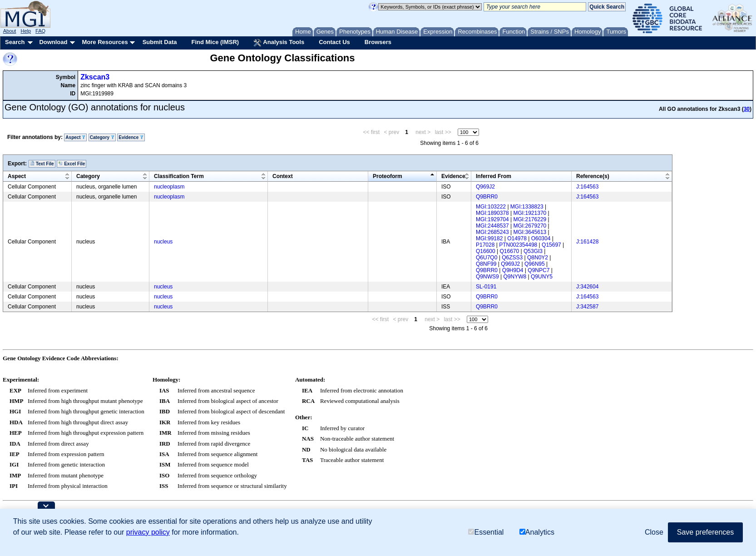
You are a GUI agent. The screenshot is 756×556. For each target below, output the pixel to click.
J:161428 (587, 242)
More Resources (105, 42)
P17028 (485, 245)
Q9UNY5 (542, 277)
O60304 (541, 238)
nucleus (163, 242)
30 (747, 109)
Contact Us (334, 42)
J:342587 (587, 307)
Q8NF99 (486, 264)
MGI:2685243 (492, 232)
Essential (486, 532)
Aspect (75, 137)
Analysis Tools (279, 43)
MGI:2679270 (530, 226)
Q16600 (486, 251)
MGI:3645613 (530, 232)
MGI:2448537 (492, 226)
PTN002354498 (518, 245)
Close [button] (654, 532)
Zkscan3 (95, 77)
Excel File (72, 164)
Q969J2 (485, 187)
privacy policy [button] (148, 532)
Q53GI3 (533, 251)
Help (26, 31)
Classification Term (179, 176)
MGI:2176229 (530, 219)
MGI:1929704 (492, 219)
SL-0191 (486, 287)
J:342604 (587, 287)
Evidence (131, 137)
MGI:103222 (491, 207)
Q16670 (510, 251)
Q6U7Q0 (487, 258)
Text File (42, 164)
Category (102, 137)
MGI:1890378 (492, 213)
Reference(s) (593, 176)
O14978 (517, 238)
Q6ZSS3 (512, 258)
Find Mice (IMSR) (215, 42)
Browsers (378, 42)
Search (15, 42)
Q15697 (551, 245)
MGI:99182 (489, 238)
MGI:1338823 (527, 207)
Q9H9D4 (513, 270)
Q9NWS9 (487, 277)
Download (53, 42)
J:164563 (587, 187)
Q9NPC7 (539, 270)
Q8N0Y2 (538, 258)
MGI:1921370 (530, 213)
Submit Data (160, 42)
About (10, 31)
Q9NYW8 (515, 277)
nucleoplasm (169, 187)
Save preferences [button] (705, 532)
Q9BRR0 (487, 197)
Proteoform (388, 176)
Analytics (537, 532)
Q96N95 (535, 264)
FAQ (40, 31)
